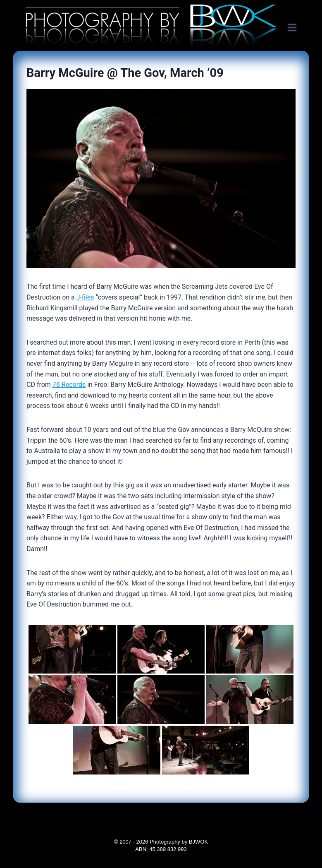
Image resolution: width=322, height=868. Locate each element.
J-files (85, 297)
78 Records (69, 385)
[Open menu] (296, 28)
